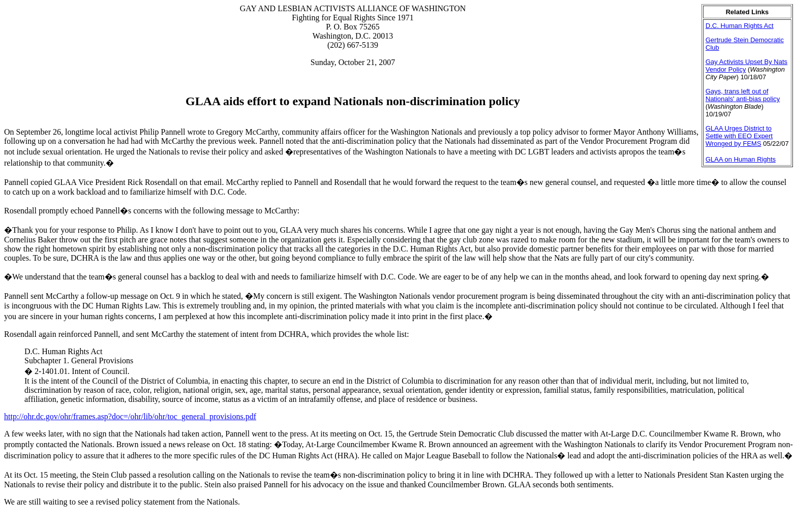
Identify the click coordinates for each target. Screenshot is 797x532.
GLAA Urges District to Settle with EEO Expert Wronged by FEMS (739, 136)
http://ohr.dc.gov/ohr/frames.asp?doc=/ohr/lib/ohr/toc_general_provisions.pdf (130, 416)
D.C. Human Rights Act (740, 26)
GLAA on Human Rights (741, 159)
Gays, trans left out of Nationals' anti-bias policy (743, 95)
